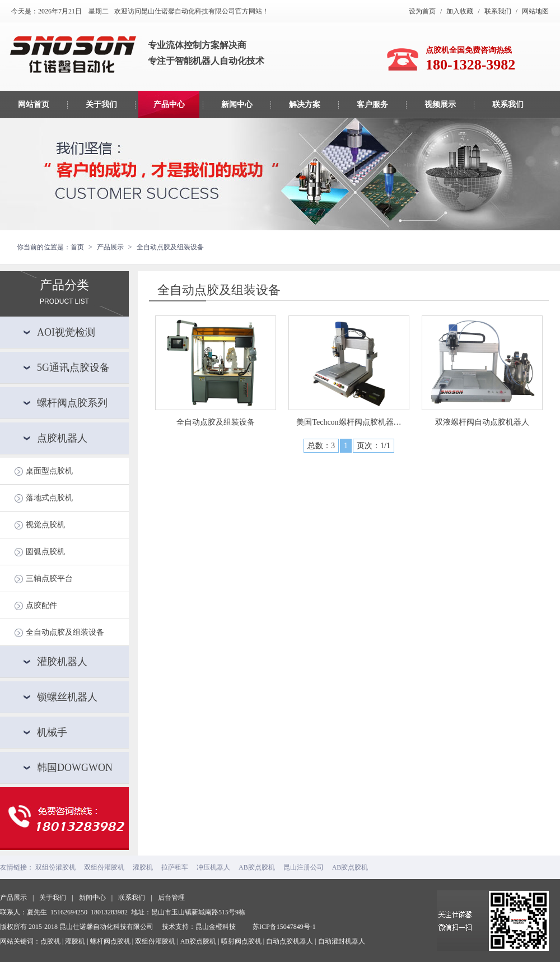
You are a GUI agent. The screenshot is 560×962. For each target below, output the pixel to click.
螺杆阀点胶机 (110, 941)
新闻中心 (237, 104)
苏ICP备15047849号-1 (284, 927)
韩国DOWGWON (75, 768)
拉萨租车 (175, 867)
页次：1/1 (374, 446)
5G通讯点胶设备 (73, 368)
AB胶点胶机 (257, 867)
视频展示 (440, 104)
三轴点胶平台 (49, 578)
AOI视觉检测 (66, 332)
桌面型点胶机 (49, 471)
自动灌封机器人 (342, 941)
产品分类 (64, 284)
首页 (77, 247)
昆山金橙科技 (216, 927)
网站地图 (535, 11)
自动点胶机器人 (290, 941)
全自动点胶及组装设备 (65, 632)
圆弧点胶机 (45, 552)
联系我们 (498, 11)
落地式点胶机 (49, 498)
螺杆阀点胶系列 (72, 403)
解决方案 (305, 104)
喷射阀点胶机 (241, 941)
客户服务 (372, 104)
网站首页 (34, 104)
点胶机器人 (62, 438)
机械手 (52, 732)
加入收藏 (460, 11)
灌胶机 (143, 867)
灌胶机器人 (62, 662)
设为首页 (422, 11)
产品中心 (169, 104)
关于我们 (101, 104)
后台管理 (171, 898)
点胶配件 (41, 605)
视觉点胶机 (45, 525)
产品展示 (13, 898)
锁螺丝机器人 (67, 697)
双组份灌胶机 (55, 867)
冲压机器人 (213, 867)
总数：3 (321, 446)
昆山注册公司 (304, 867)
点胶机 (50, 941)
